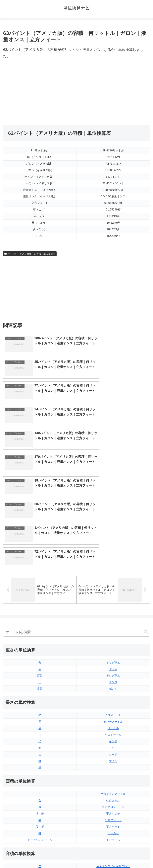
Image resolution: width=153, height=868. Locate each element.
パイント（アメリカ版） (113, 791)
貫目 (40, 587)
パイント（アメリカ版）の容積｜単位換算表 (30, 254)
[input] (76, 530)
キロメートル (113, 633)
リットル (40, 804)
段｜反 (40, 725)
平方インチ (113, 712)
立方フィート (113, 777)
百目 (40, 574)
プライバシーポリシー (114, 855)
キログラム (113, 574)
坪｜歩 (40, 712)
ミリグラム (113, 561)
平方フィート (113, 718)
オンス (113, 580)
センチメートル (113, 620)
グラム (113, 567)
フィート (113, 646)
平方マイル (113, 738)
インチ (113, 639)
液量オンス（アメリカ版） (113, 771)
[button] (146, 530)
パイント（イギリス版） (113, 784)
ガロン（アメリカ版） (113, 804)
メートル (113, 626)
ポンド (113, 587)
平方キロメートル (113, 705)
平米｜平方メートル (113, 692)
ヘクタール (113, 699)
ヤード (113, 653)
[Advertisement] (40, 92)
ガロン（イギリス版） (113, 797)
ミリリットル (40, 797)
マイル (113, 659)
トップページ (39, 855)
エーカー (113, 731)
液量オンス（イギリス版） (113, 764)
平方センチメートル (40, 738)
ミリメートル (113, 613)
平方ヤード (113, 725)
